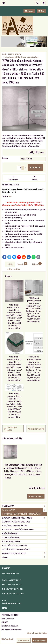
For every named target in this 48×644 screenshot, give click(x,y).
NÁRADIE (24, 557)
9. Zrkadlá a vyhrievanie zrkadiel (15, 545)
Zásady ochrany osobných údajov (37, 633)
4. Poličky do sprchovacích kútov (15, 526)
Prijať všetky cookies (39, 640)
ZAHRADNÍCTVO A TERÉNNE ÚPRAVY (24, 553)
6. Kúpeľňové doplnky (10, 534)
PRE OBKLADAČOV (24, 506)
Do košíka (35, 167)
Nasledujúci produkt (36, 429)
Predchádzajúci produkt (10, 429)
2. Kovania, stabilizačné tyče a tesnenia (24, 518)
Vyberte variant (36, 496)
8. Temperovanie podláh (11, 541)
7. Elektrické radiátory (11, 537)
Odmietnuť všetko (24, 640)
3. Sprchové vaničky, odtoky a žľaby (16, 522)
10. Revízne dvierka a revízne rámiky (16, 549)
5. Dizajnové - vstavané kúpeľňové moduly (18, 530)
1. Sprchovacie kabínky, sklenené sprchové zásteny (22, 514)
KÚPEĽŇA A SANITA (24, 510)
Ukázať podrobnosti (7, 639)
